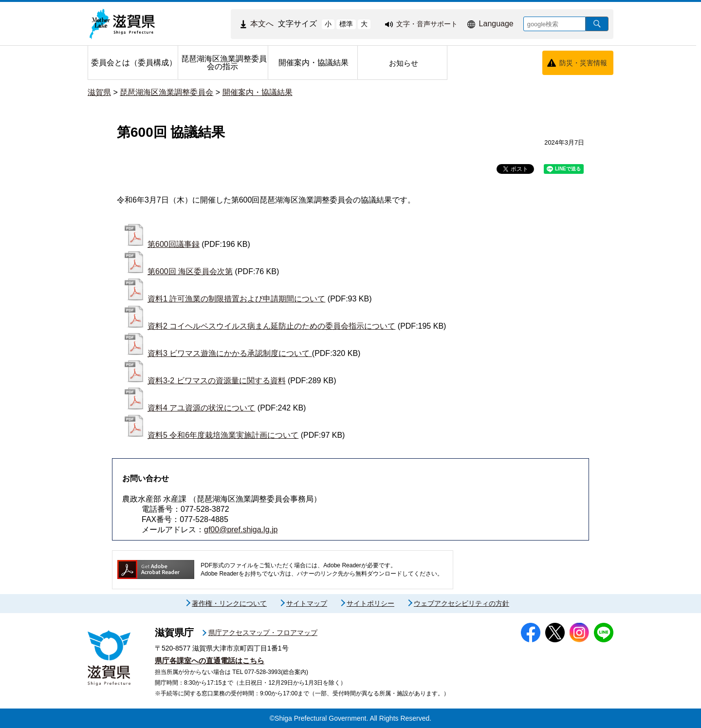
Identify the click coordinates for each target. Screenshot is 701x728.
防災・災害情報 (583, 63)
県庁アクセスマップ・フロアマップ (263, 633)
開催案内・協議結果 (258, 92)
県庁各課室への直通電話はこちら (210, 661)
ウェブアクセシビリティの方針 (461, 603)
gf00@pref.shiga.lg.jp (241, 530)
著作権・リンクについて (229, 603)
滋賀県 (99, 92)
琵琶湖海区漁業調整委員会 (166, 92)
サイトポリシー (370, 603)
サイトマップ (307, 603)
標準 (346, 24)
